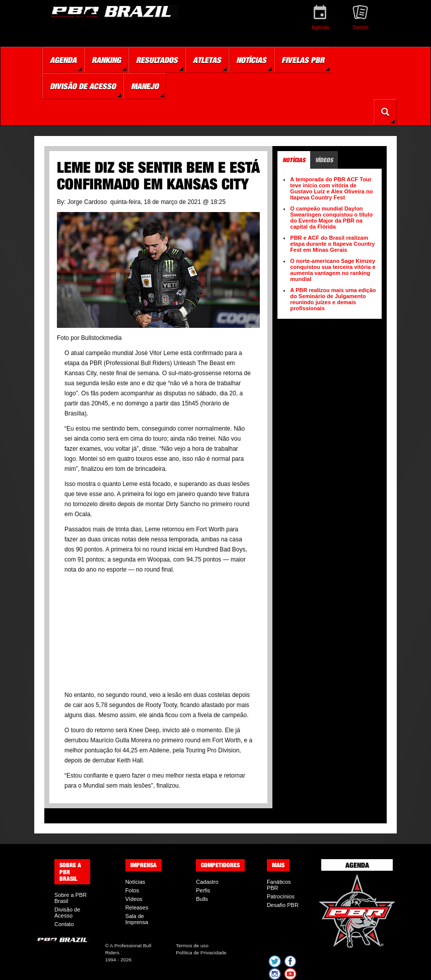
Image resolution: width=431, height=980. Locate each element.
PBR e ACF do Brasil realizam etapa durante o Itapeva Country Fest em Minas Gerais (332, 244)
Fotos (132, 890)
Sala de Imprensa (137, 919)
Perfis (203, 890)
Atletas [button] (207, 60)
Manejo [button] (145, 86)
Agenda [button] (63, 60)
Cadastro (207, 882)
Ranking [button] (106, 60)
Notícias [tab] (294, 160)
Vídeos (134, 899)
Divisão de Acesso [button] (83, 86)
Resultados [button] (157, 60)
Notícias (135, 882)
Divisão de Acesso (67, 913)
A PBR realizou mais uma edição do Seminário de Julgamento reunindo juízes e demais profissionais (333, 299)
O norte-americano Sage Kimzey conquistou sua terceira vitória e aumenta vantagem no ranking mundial (333, 270)
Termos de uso (192, 946)
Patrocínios (281, 896)
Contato (64, 924)
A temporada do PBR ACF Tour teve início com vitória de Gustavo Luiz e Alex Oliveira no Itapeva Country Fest (331, 188)
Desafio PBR (283, 905)
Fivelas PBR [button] (303, 60)
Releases (137, 907)
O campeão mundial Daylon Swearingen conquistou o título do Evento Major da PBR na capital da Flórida (331, 218)
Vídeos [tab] (324, 160)
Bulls (202, 899)
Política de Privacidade (201, 953)
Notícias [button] (251, 60)
